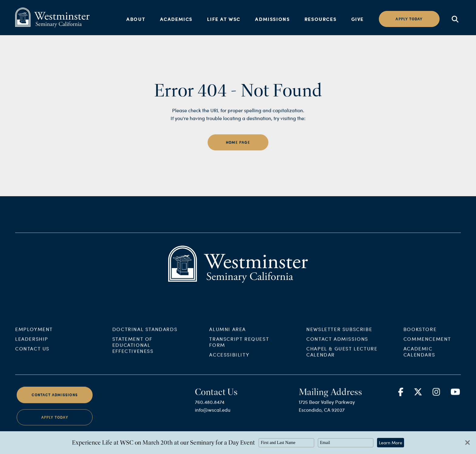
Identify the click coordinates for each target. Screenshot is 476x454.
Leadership (32, 345)
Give (357, 19)
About (136, 19)
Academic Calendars (419, 358)
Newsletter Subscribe (339, 336)
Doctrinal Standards (145, 336)
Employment (34, 336)
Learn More (391, 443)
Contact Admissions (337, 345)
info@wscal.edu (213, 416)
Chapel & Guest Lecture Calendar (342, 358)
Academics (176, 19)
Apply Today (55, 424)
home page (238, 142)
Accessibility (229, 361)
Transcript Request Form (239, 348)
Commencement (427, 345)
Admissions (272, 19)
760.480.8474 (210, 408)
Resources (320, 19)
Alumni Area (228, 336)
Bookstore (420, 336)
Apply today (409, 19)
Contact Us (32, 355)
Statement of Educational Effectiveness (133, 351)
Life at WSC (224, 19)
